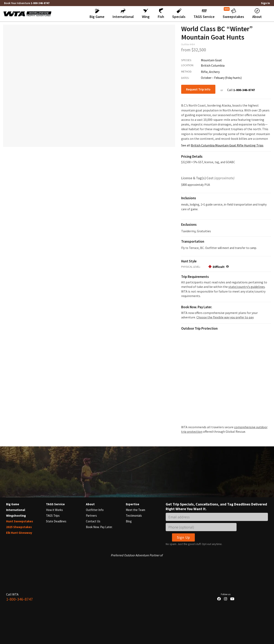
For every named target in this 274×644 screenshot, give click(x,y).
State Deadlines (56, 521)
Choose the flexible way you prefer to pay (225, 317)
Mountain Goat (211, 60)
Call (241, 90)
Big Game (13, 504)
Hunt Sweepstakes (20, 521)
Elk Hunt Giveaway (19, 533)
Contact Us (93, 521)
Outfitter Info (95, 510)
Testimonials (134, 516)
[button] (97, 14)
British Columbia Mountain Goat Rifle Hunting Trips (227, 145)
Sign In (265, 3)
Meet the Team (135, 510)
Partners (91, 516)
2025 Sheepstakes (19, 527)
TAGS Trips (53, 516)
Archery (214, 72)
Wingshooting (16, 516)
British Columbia (213, 65)
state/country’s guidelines (247, 287)
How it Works (54, 510)
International (16, 510)
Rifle (204, 72)
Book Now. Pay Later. (99, 527)
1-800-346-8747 (40, 3)
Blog (129, 521)
